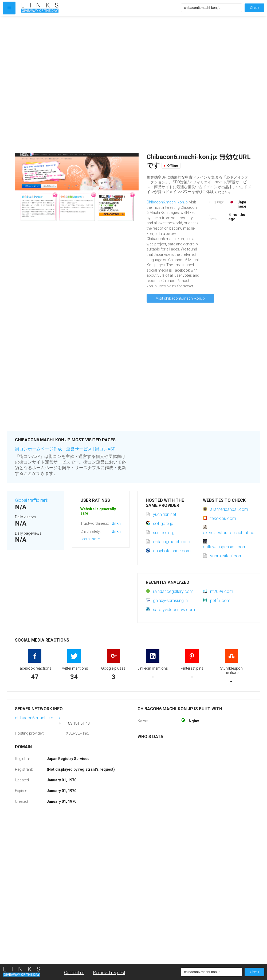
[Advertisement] (61, 81)
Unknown (120, 523)
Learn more (90, 539)
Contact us (74, 973)
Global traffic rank (32, 500)
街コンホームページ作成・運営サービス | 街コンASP (65, 449)
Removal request (109, 973)
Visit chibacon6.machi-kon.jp (180, 298)
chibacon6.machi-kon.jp (37, 718)
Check (254, 8)
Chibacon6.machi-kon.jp (167, 202)
